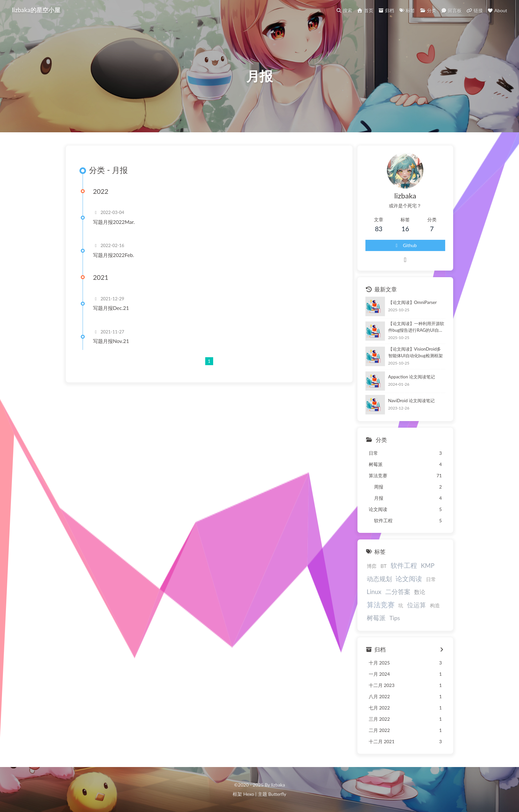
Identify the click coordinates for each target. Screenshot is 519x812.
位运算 (417, 605)
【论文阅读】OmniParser (413, 302)
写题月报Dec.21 (111, 308)
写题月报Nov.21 (111, 341)
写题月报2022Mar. (114, 222)
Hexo (249, 794)
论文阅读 (409, 578)
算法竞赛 (381, 604)
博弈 (372, 566)
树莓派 (376, 618)
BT (383, 566)
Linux (374, 592)
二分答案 (398, 592)
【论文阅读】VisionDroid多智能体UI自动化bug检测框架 (416, 352)
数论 (420, 592)
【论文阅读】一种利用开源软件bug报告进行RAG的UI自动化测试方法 (416, 327)
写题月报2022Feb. (114, 255)
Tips (395, 618)
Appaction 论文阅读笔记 (412, 377)
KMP (427, 565)
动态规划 (379, 579)
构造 (435, 605)
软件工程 (404, 565)
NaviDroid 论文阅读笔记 (412, 401)
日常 (431, 579)
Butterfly (277, 794)
